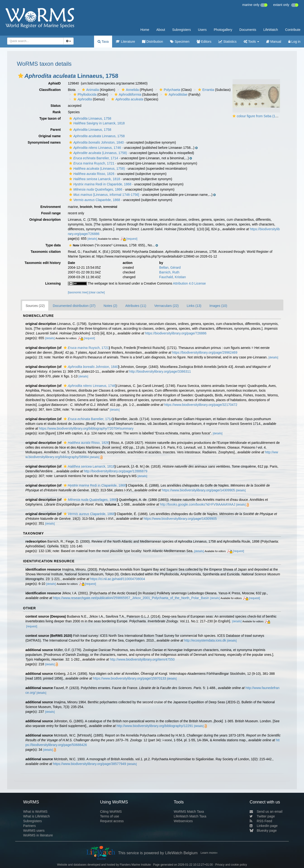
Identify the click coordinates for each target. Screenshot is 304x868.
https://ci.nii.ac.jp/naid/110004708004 (117, 579)
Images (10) (218, 306)
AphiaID (55, 83)
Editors (204, 42)
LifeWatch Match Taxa (190, 816)
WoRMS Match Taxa (189, 812)
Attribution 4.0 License (189, 283)
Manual (274, 42)
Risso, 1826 (91, 174)
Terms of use (109, 816)
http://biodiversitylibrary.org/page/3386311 (160, 371)
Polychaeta (169, 90)
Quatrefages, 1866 (95, 189)
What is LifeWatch (36, 816)
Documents (248, 30)
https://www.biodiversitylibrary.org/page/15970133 (129, 678)
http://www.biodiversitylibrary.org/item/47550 (142, 659)
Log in (294, 42)
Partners (29, 826)
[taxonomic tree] (78, 292)
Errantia (205, 90)
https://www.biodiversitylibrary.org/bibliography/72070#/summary (86, 428)
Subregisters (182, 30)
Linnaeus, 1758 (90, 118)
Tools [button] (251, 42)
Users (202, 30)
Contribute (293, 30)
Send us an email (266, 812)
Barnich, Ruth (169, 272)
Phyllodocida (84, 94)
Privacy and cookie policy (231, 865)
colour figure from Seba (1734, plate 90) (266, 116)
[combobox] (35, 41)
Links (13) (194, 306)
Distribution (152, 42)
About (161, 30)
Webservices (183, 821)
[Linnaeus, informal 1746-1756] (104, 195)
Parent (56, 130)
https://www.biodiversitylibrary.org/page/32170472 (201, 405)
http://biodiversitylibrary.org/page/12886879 (116, 471)
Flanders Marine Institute (135, 865)
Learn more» (209, 853)
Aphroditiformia (127, 94)
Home (145, 30)
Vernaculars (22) (166, 306)
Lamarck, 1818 (94, 179)
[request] (132, 239)
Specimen (180, 42)
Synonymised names (44, 142)
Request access (112, 821)
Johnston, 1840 (96, 142)
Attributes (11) (136, 306)
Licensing (53, 283)
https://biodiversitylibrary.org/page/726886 (176, 333)
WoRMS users (34, 830)
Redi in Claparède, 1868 (100, 184)
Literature (125, 42)
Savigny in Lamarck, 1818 (96, 123)
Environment (51, 207)
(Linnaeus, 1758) (97, 153)
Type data (53, 245)
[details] (92, 239)
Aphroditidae (175, 94)
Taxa (103, 42)
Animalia (90, 90)
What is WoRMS (35, 812)
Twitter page (262, 816)
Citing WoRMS (111, 812)
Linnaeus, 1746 (95, 148)
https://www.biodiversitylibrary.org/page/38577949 (90, 764)
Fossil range (51, 213)
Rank (57, 112)
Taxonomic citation (46, 252)
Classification (50, 90)
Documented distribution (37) (74, 306)
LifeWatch (271, 30)
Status (56, 106)
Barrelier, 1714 (93, 158)
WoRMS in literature (38, 835)
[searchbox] (34, 41)
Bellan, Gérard (170, 267)
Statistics (228, 42)
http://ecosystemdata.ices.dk (205, 640)
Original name (50, 136)
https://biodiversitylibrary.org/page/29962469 (205, 352)
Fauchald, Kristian (172, 277)
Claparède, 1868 (94, 200)
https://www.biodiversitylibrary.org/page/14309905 (199, 490)
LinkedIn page (264, 826)
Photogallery (223, 30)
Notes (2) (110, 306)
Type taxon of (50, 118)
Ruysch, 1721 (91, 163)
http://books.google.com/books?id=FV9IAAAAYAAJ (197, 504)
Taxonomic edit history (43, 263)
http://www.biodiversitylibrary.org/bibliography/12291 (155, 726)
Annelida (130, 90)
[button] (21, 76)
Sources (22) (35, 306)
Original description (45, 220)
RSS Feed (261, 821)
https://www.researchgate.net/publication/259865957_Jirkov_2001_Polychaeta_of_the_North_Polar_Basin (131, 598)
